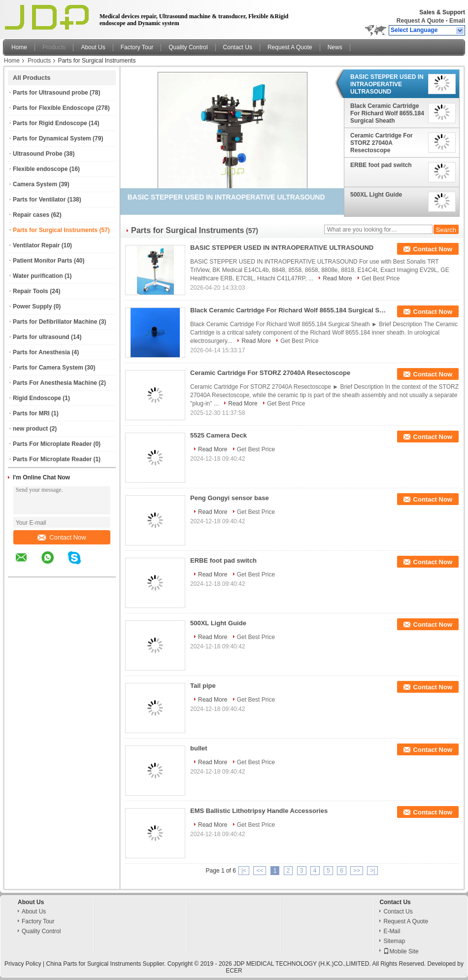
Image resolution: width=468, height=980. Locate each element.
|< (244, 871)
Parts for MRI (31, 413)
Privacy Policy (23, 964)
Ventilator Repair (36, 245)
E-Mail (392, 931)
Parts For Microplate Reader (52, 444)
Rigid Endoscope (37, 398)
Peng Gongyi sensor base (230, 498)
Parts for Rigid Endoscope (50, 123)
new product (30, 429)
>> (357, 871)
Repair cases (31, 215)
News (335, 47)
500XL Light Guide (376, 195)
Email (457, 21)
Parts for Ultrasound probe (50, 93)
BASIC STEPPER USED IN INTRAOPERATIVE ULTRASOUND (387, 84)
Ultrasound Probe (38, 154)
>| (372, 871)
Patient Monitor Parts (43, 261)
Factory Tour (137, 47)
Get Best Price (381, 278)
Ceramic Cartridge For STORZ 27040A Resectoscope (382, 143)
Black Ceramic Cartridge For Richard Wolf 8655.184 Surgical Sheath (387, 113)
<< (260, 871)
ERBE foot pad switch (381, 165)
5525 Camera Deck (218, 435)
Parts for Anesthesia (41, 352)
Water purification (38, 276)
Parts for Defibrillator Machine (55, 322)
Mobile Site (401, 951)
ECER (234, 971)
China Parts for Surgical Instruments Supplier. (107, 964)
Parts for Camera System (48, 368)
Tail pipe (203, 686)
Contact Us (238, 47)
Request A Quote (420, 21)
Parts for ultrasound (41, 337)
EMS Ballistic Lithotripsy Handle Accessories (259, 811)
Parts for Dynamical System (52, 138)
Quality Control (188, 47)
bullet (199, 748)
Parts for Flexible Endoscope (53, 108)
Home (19, 47)
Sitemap (394, 941)
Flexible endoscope (40, 169)
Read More (337, 278)
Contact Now (62, 537)
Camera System (35, 184)
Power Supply (32, 306)
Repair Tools (31, 291)
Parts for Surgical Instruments (55, 230)
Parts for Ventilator (39, 200)
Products (54, 47)
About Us (93, 47)
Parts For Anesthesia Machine (55, 383)
